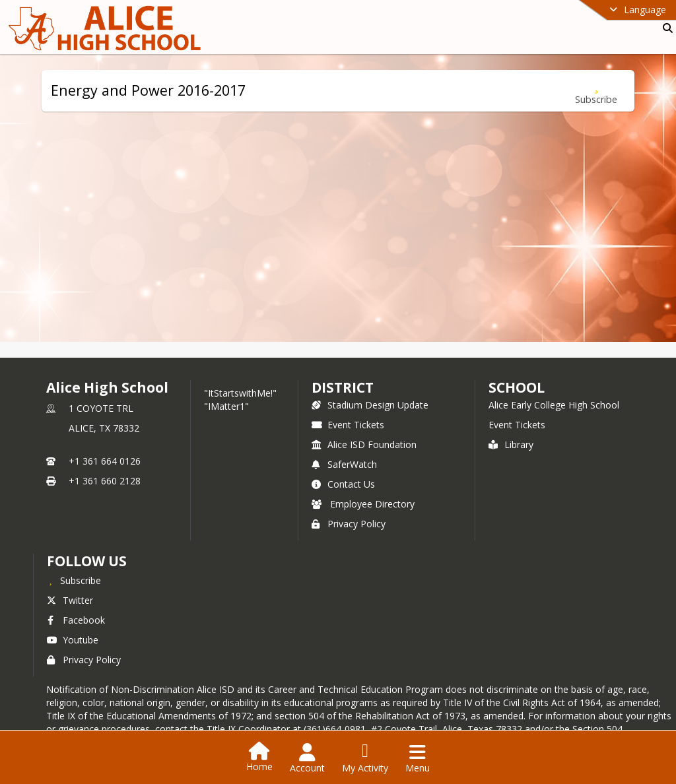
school (517, 387)
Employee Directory (363, 504)
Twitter (70, 600)
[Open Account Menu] (307, 758)
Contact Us (343, 484)
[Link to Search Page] (665, 28)
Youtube (73, 640)
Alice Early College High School (554, 405)
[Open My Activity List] (365, 758)
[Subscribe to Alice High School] (74, 580)
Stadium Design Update (370, 405)
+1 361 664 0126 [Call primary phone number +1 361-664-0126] (105, 461)
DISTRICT (343, 387)
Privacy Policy (349, 524)
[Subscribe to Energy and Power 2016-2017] (596, 91)
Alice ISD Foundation (364, 444)
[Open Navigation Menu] (418, 758)
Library (511, 444)
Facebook (76, 620)
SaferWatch (344, 464)
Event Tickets (348, 425)
